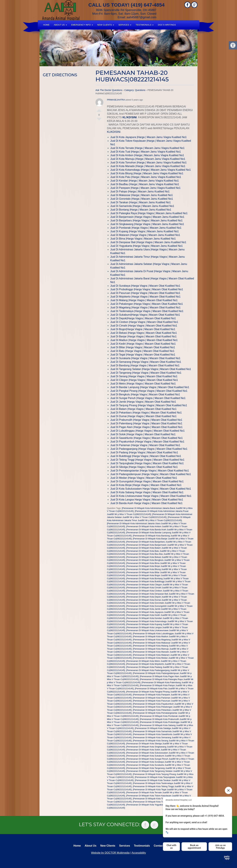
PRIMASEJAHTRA (116, 100)
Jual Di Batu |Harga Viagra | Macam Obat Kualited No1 (142, 351)
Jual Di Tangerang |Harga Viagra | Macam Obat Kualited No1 (146, 373)
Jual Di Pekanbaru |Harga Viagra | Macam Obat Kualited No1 (146, 413)
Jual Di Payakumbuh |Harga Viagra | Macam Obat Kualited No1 (147, 442)
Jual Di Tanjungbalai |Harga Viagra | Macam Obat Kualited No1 (147, 463)
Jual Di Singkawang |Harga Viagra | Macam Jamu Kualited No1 (147, 224)
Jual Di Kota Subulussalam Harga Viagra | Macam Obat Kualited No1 (151, 489)
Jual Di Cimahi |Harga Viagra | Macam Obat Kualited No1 (144, 326)
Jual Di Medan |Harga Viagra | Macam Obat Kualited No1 (144, 478)
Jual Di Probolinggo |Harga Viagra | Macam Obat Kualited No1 (147, 289)
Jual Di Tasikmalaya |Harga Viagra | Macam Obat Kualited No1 (147, 311)
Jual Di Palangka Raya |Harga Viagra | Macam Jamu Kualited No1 (149, 213)
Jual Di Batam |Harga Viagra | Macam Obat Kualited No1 (143, 409)
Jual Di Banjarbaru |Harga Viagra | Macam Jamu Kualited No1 (146, 221)
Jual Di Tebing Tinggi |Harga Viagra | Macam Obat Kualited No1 (147, 460)
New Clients (106, 25)
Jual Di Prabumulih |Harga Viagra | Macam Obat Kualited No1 (146, 420)
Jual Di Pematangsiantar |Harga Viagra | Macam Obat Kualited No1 (150, 471)
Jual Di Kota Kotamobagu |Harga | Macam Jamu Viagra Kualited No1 (151, 170)
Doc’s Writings (167, 25)
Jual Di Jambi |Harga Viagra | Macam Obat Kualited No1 (143, 402)
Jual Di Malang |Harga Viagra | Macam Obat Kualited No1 (144, 300)
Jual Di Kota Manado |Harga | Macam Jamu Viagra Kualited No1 (148, 166)
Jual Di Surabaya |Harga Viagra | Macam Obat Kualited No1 (145, 286)
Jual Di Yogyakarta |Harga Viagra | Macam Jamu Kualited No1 (146, 246)
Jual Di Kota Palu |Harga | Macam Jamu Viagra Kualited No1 (146, 177)
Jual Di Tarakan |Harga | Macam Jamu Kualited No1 (140, 202)
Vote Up (99, 109)
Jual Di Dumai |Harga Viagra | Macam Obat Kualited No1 (143, 416)
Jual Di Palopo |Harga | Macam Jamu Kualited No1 (140, 192)
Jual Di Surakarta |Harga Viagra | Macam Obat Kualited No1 (145, 358)
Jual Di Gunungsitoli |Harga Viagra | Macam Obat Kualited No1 (147, 481)
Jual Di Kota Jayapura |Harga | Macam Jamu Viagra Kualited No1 (148, 137)
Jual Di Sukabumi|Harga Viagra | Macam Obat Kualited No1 (145, 315)
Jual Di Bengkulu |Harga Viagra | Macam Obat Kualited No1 (145, 394)
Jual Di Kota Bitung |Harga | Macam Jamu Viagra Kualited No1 (147, 173)
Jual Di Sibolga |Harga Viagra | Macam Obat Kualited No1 (144, 467)
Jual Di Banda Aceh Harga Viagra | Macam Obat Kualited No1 (146, 503)
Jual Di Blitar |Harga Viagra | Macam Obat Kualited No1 (143, 347)
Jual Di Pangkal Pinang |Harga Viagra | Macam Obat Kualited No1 (149, 391)
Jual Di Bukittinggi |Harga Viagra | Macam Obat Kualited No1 (146, 456)
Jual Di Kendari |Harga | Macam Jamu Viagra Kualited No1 (145, 181)
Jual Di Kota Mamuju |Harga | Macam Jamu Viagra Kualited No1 (148, 159)
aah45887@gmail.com (142, 17)
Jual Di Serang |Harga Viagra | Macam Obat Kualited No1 (144, 376)
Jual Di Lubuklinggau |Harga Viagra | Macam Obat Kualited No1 (147, 431)
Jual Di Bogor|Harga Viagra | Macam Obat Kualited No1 (143, 329)
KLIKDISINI (114, 132)
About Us (60, 25)
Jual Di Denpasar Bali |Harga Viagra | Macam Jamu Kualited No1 (148, 242)
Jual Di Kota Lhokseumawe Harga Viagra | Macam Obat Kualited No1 (151, 496)
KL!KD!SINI (130, 117)
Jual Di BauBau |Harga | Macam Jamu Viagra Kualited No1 (145, 184)
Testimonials (145, 25)
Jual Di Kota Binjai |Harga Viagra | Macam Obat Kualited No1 (146, 485)
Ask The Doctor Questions (109, 90)
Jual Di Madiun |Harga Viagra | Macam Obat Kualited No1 (144, 340)
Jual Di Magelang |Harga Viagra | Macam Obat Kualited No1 (145, 307)
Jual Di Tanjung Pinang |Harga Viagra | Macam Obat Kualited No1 (149, 405)
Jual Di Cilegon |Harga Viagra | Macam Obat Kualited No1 (144, 380)
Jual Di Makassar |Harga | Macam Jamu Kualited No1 (142, 195)
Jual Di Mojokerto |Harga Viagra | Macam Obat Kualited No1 (145, 297)
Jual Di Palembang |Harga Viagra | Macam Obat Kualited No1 (146, 423)
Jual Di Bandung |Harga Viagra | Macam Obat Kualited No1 (145, 365)
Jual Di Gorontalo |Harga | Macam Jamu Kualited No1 (142, 199)
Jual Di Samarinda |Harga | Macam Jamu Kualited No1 (142, 206)
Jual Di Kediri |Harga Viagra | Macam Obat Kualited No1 (143, 344)
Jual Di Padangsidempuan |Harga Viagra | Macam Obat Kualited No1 (151, 474)
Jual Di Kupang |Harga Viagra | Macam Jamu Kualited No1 (145, 231)
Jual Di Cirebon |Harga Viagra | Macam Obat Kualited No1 (144, 322)
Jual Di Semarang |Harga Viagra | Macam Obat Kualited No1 (146, 362)
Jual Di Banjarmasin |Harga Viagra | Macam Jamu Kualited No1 (147, 217)
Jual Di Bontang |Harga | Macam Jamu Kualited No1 (141, 210)
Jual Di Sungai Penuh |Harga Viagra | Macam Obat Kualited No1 (148, 398)
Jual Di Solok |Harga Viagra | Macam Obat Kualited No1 (143, 434)
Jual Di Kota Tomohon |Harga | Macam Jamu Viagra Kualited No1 (148, 163)
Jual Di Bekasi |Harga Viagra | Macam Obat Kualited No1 (144, 333)
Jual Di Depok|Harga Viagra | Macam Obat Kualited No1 (143, 318)
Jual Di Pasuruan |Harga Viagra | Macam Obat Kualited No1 (145, 293)
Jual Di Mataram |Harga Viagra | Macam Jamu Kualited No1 (145, 235)
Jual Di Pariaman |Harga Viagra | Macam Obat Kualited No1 (145, 445)
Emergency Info (82, 25)
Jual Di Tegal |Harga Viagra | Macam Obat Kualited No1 (143, 355)
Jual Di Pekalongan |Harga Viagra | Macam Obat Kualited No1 (147, 304)
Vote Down (99, 120)
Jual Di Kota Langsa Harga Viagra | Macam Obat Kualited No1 (147, 500)
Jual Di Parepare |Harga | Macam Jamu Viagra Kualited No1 (145, 188)
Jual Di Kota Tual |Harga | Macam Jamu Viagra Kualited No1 (146, 152)
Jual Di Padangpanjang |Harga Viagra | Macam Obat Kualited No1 (149, 449)
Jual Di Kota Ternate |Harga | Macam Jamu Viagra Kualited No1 (147, 148)
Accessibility (139, 853)
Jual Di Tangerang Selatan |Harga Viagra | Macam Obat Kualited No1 (151, 369)
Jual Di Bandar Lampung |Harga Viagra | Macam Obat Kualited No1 (150, 387)
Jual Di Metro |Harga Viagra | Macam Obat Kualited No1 (143, 384)
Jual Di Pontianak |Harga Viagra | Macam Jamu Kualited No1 (146, 228)
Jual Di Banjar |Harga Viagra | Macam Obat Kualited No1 (143, 336)
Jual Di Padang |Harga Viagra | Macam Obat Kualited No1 (144, 452)
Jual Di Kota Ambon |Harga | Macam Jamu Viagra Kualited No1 (147, 155)
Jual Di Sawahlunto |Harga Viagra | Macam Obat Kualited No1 (146, 438)
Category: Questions (135, 90)
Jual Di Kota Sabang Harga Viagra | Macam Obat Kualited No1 (147, 492)
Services (125, 25)
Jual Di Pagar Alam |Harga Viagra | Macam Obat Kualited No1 (146, 427)
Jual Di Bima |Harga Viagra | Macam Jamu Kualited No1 (143, 239)
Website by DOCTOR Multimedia (110, 853)
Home (46, 25)
